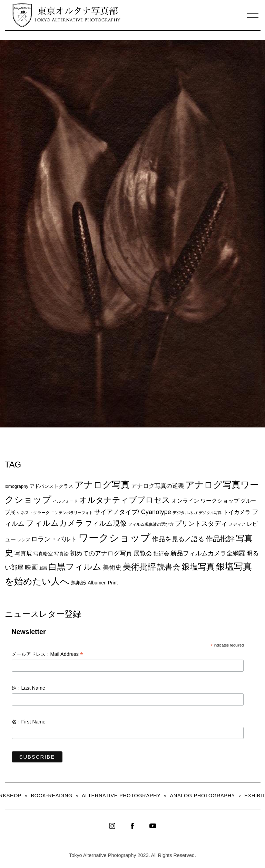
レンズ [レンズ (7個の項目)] (23, 540)
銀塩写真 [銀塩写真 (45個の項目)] (198, 567)
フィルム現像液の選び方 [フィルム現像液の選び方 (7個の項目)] (151, 524)
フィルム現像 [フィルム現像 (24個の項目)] (106, 523)
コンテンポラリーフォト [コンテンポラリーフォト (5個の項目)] (72, 513)
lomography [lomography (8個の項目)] (17, 486)
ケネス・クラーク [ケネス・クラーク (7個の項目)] (33, 513)
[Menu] (253, 16)
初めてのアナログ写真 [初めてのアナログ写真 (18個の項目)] (101, 553)
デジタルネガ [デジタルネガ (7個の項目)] (185, 513)
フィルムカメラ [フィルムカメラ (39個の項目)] (55, 523)
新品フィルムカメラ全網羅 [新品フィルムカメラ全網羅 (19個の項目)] (208, 553)
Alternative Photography (121, 796)
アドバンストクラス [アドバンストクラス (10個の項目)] (51, 486)
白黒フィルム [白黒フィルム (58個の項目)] (75, 566)
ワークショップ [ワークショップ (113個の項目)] (114, 538)
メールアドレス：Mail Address (47, 655)
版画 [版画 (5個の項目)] (43, 568)
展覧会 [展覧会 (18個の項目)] (143, 553)
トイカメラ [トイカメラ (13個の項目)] (237, 512)
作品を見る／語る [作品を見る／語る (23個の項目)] (178, 539)
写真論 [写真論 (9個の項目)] (61, 554)
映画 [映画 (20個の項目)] (31, 567)
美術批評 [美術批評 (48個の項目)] (139, 567)
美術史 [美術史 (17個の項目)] (112, 568)
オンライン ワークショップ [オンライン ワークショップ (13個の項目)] (205, 501)
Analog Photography (203, 796)
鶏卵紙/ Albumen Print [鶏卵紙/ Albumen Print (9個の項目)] (94, 583)
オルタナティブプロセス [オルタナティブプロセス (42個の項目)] (125, 500)
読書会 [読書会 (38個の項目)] (169, 567)
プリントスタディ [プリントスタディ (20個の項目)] (201, 524)
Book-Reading (52, 796)
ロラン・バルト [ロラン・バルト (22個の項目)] (54, 539)
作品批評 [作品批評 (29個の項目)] (220, 539)
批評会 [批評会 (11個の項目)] (161, 554)
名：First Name (29, 722)
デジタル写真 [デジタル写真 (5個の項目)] (210, 513)
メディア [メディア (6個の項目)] (237, 524)
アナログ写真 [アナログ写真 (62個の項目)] (102, 485)
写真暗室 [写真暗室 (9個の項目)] (43, 554)
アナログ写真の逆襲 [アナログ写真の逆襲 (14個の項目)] (158, 486)
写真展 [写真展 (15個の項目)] (23, 554)
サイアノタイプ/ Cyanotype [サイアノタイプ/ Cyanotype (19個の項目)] (133, 512)
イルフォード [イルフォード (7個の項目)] (65, 501)
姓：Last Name (29, 688)
